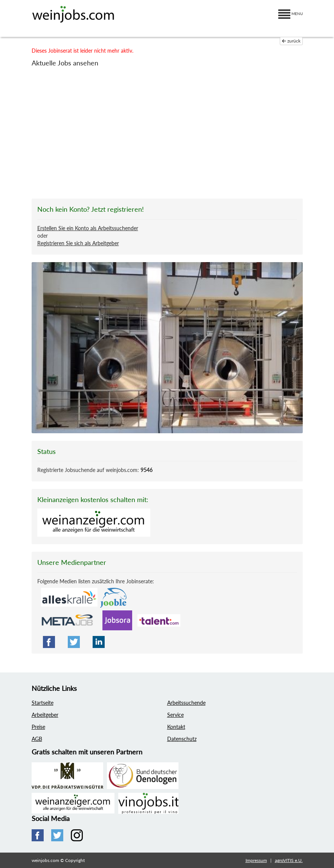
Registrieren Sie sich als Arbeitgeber (78, 243)
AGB (37, 739)
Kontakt (176, 727)
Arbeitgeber (45, 715)
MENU (291, 14)
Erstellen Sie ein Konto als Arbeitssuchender (88, 228)
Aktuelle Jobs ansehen (65, 63)
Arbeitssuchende (186, 703)
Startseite (43, 703)
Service (175, 715)
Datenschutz (182, 739)
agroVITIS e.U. (289, 860)
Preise (38, 727)
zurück (291, 41)
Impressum (256, 860)
